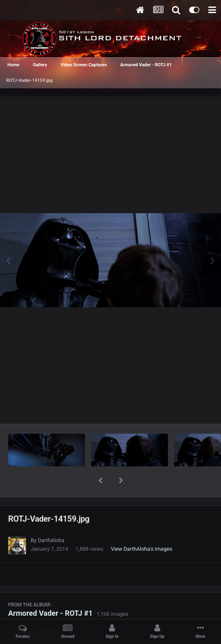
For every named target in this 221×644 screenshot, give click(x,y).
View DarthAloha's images (141, 528)
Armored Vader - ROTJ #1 (50, 592)
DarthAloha (51, 519)
